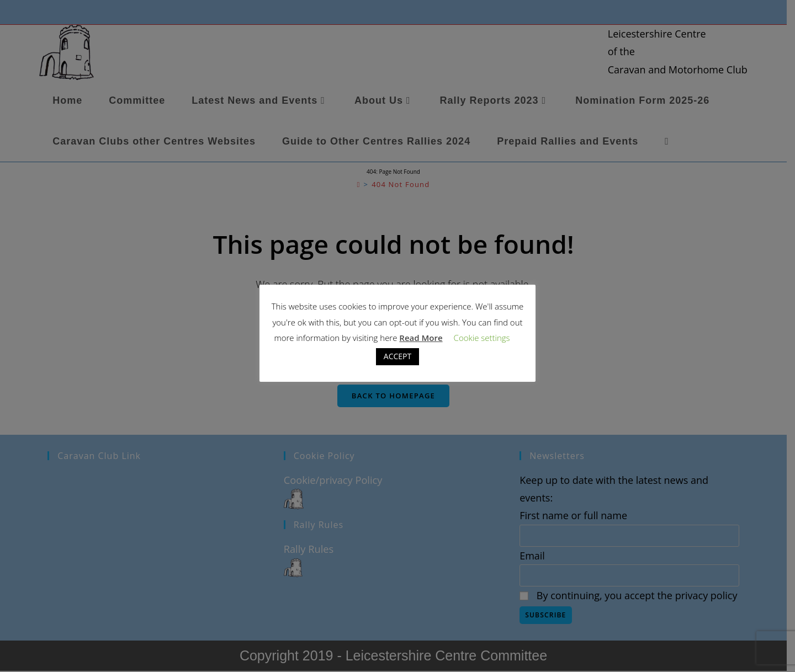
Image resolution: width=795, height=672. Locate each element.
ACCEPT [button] (397, 356)
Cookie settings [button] (482, 338)
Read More (421, 338)
